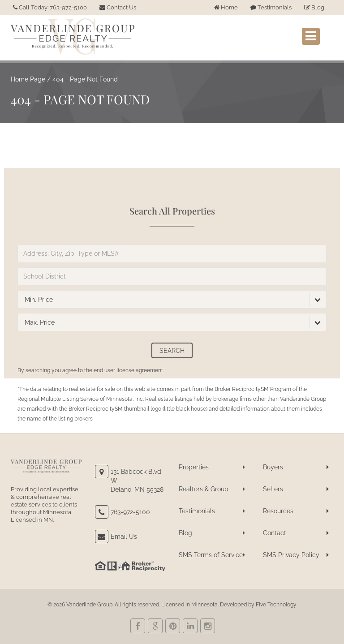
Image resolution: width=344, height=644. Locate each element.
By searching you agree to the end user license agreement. (91, 370)
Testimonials (271, 7)
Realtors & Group (204, 489)
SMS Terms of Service (211, 555)
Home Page (28, 79)
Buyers (273, 467)
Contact (275, 533)
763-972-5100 (130, 512)
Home (226, 7)
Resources (278, 511)
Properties (194, 467)
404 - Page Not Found (85, 79)
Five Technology (276, 605)
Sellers (273, 489)
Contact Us (118, 7)
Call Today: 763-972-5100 (50, 7)
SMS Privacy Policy (291, 555)
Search (172, 351)
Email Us (124, 537)
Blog (314, 7)
